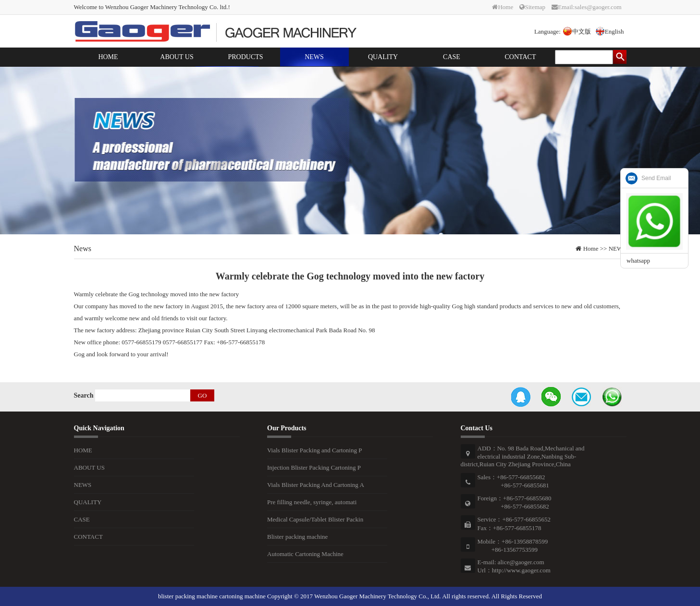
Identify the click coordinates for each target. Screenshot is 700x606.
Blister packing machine (297, 537)
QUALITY (383, 57)
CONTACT (521, 57)
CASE (452, 57)
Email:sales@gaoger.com (586, 7)
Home (503, 7)
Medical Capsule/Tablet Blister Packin (315, 519)
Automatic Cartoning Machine (305, 554)
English (610, 31)
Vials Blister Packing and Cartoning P (314, 450)
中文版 (577, 31)
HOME (108, 57)
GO (203, 395)
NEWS (314, 57)
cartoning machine (242, 596)
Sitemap (532, 7)
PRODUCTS (245, 57)
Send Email (656, 178)
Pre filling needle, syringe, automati (312, 502)
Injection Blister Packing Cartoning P (314, 467)
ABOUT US (177, 57)
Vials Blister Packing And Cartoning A (316, 485)
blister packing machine (188, 596)
